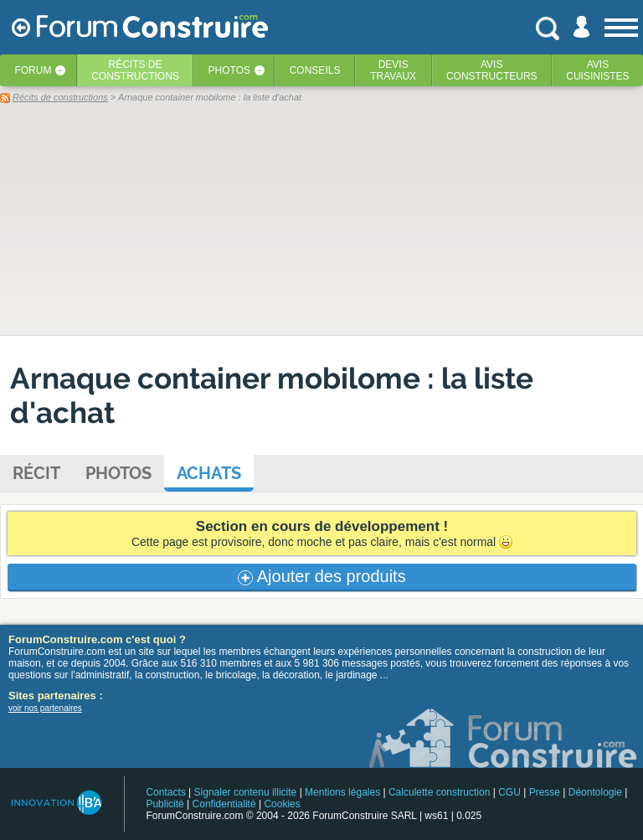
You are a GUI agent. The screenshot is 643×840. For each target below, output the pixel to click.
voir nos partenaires (45, 708)
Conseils (315, 70)
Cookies (282, 804)
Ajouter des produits (321, 576)
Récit (36, 473)
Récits (135, 70)
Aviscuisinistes (597, 70)
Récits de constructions (60, 97)
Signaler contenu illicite (246, 792)
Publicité (165, 804)
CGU (509, 792)
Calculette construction (439, 792)
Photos (229, 70)
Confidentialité (224, 804)
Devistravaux (393, 70)
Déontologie (595, 792)
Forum (33, 70)
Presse (545, 792)
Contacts (165, 792)
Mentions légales (342, 792)
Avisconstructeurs (492, 70)
